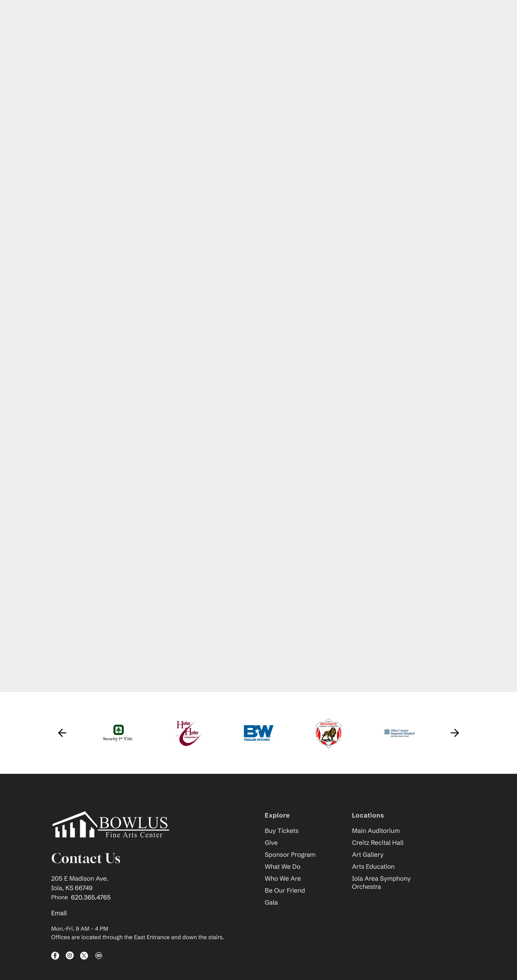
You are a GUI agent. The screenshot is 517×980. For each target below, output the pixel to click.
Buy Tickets (282, 831)
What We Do (283, 867)
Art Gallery (368, 855)
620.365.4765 (91, 898)
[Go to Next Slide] (455, 734)
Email (59, 914)
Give (271, 843)
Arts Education (373, 867)
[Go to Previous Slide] (62, 734)
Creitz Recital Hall (378, 843)
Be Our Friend (285, 891)
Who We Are (283, 879)
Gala (271, 903)
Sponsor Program (290, 855)
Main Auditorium (376, 831)
